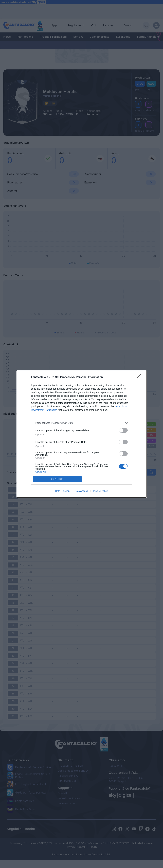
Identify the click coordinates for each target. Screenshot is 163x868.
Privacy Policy (100, 491)
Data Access (81, 491)
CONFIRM (57, 479)
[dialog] (82, 434)
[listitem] (82, 423)
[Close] (140, 377)
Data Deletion (62, 491)
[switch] (123, 430)
